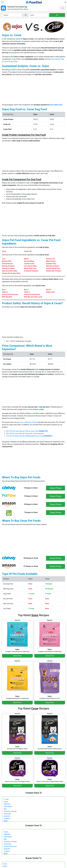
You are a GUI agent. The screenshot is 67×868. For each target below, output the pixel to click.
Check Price (17, 656)
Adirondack (8, 806)
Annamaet (7, 814)
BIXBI (6, 821)
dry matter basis (56, 105)
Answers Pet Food (10, 846)
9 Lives (6, 799)
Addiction (7, 804)
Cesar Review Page (11, 61)
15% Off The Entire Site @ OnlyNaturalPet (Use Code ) (29, 436)
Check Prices (55, 488)
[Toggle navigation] (2, 2)
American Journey (10, 811)
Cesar (5, 864)
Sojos (5, 866)
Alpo (5, 809)
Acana (6, 802)
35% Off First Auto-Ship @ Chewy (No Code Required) (25, 434)
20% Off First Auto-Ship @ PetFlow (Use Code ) (27, 431)
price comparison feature (28, 422)
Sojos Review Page (58, 59)
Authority (7, 816)
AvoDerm (7, 819)
